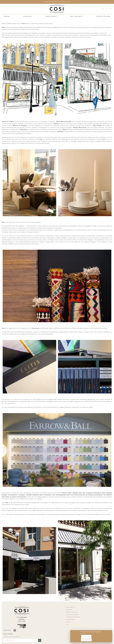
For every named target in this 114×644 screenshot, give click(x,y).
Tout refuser (95, 639)
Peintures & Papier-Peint (61, 612)
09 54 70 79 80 (16, 627)
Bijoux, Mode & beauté (37, 619)
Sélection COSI (35, 612)
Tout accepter (106, 639)
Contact (57, 617)
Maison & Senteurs (36, 617)
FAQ (55, 619)
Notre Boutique (59, 614)
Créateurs (33, 614)
